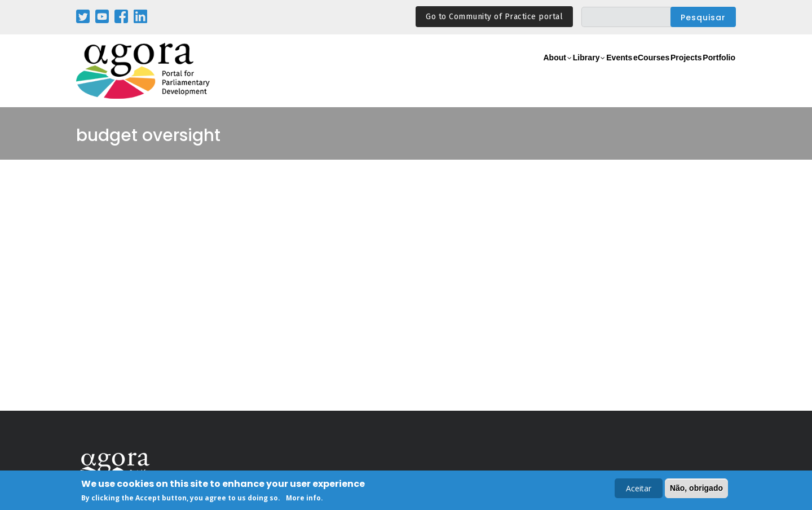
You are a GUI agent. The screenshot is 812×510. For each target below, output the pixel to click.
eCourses (617, 71)
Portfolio (712, 71)
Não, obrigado (696, 489)
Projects (666, 71)
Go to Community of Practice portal (494, 17)
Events (572, 71)
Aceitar (639, 489)
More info (303, 499)
